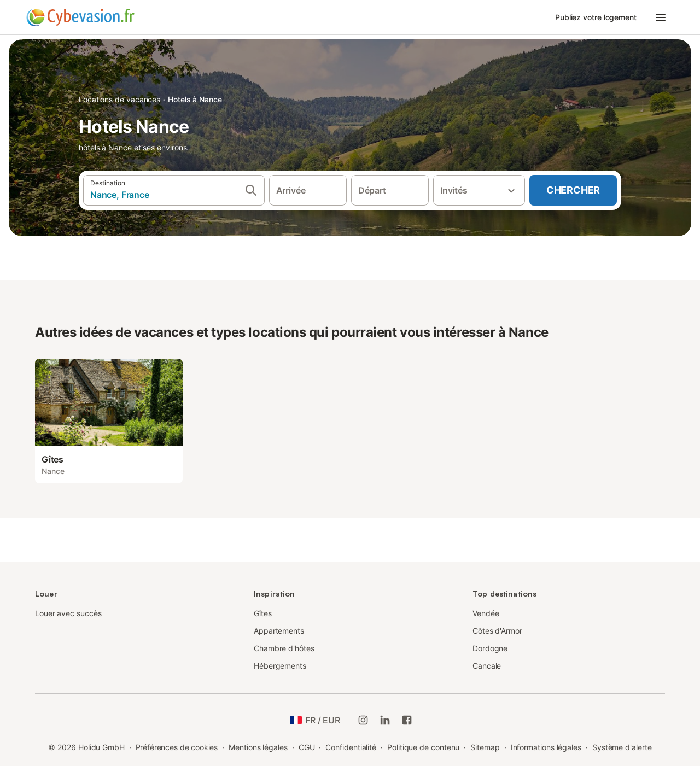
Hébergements (280, 666)
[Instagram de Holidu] (363, 720)
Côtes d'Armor (497, 631)
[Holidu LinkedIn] (385, 720)
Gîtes (263, 613)
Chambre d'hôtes (284, 648)
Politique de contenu (423, 747)
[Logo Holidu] (80, 17)
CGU (307, 747)
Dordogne (490, 648)
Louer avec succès (68, 613)
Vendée (486, 613)
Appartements (279, 631)
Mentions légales (258, 747)
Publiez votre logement (596, 17)
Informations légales (546, 747)
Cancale (487, 666)
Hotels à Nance (195, 99)
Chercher (573, 190)
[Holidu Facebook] (407, 720)
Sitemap (485, 747)
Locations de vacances (119, 99)
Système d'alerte (622, 747)
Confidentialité (351, 747)
